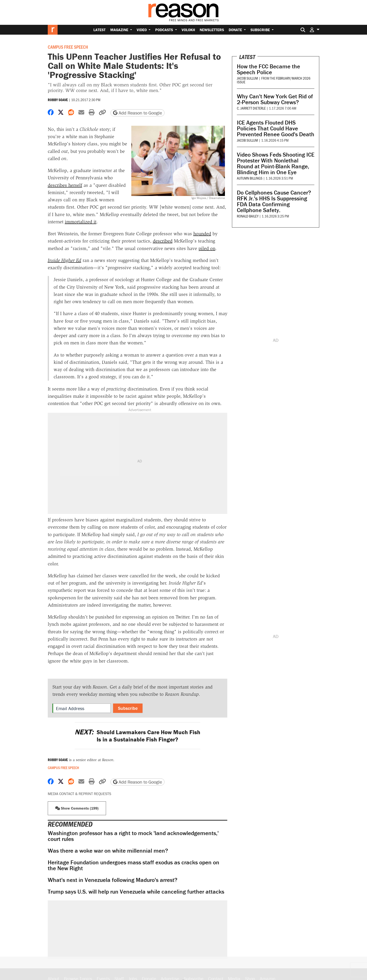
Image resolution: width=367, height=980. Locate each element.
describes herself (65, 185)
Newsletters (212, 30)
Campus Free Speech (68, 47)
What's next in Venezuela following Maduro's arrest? (113, 880)
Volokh (188, 30)
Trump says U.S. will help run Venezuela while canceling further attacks (136, 892)
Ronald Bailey (248, 216)
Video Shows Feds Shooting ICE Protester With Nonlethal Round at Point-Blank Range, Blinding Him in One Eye (276, 163)
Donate (236, 30)
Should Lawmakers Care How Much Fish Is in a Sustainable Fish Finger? (138, 736)
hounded (202, 234)
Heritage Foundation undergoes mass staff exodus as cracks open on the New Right (134, 865)
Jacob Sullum (247, 78)
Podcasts (165, 30)
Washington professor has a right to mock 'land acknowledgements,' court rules (133, 836)
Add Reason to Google (138, 113)
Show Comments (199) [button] (77, 808)
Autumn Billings (250, 178)
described (163, 241)
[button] (315, 30)
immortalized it (81, 222)
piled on (207, 248)
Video (142, 30)
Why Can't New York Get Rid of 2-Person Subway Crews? (275, 99)
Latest (99, 30)
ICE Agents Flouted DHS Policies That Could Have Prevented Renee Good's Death (276, 128)
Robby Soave (58, 100)
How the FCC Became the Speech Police (268, 69)
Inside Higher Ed (64, 260)
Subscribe (261, 30)
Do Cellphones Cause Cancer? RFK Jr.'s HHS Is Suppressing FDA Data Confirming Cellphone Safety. (274, 201)
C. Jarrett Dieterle (251, 108)
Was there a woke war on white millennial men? (108, 851)
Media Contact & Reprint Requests (79, 794)
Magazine (120, 30)
